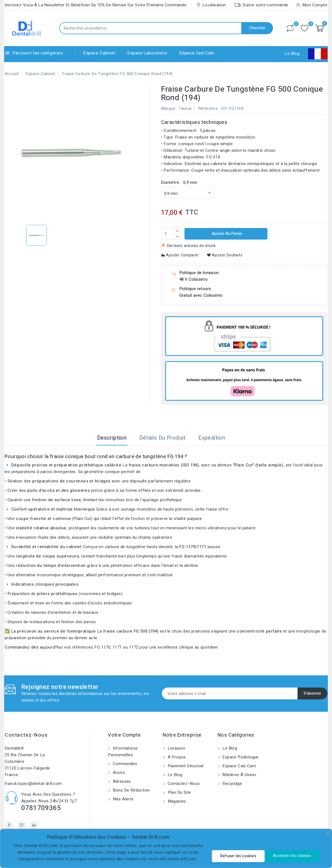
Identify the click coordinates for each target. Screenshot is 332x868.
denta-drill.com (182, 859)
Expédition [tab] (212, 438)
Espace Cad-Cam (197, 53)
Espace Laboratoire (147, 53)
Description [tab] (112, 438)
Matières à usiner (239, 775)
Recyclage (232, 784)
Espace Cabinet (99, 53)
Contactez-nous (26, 735)
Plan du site (179, 792)
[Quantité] (168, 234)
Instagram (22, 825)
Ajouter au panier (227, 234)
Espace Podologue (240, 757)
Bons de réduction (131, 790)
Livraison (176, 748)
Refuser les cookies (238, 856)
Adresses (121, 781)
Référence (208, 108)
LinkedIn (34, 825)
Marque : (169, 108)
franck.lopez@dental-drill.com (33, 784)
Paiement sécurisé (185, 766)
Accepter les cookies (292, 856)
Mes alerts (122, 799)
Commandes (124, 764)
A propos (176, 757)
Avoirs (118, 773)
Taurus (185, 108)
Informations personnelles (123, 752)
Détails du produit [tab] (163, 438)
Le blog (174, 775)
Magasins (176, 801)
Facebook (9, 825)
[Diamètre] (188, 193)
